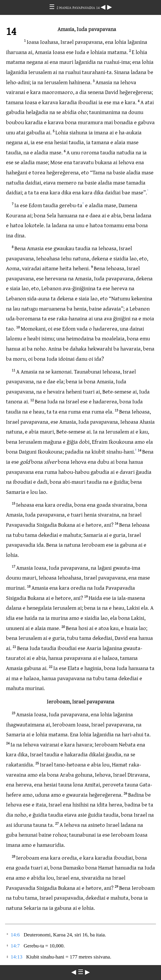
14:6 (15, 935)
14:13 (17, 957)
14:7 (15, 946)
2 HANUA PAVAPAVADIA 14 (79, 7)
